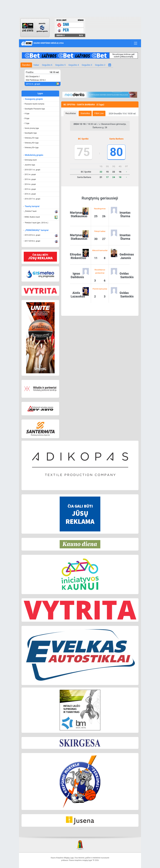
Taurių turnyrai (32, 206)
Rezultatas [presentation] (71, 113)
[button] (40, 104)
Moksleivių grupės (34, 155)
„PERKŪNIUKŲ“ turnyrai (37, 230)
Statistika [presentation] (85, 113)
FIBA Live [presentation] (99, 113)
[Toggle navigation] (136, 43)
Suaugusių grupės (34, 99)
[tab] (71, 113)
